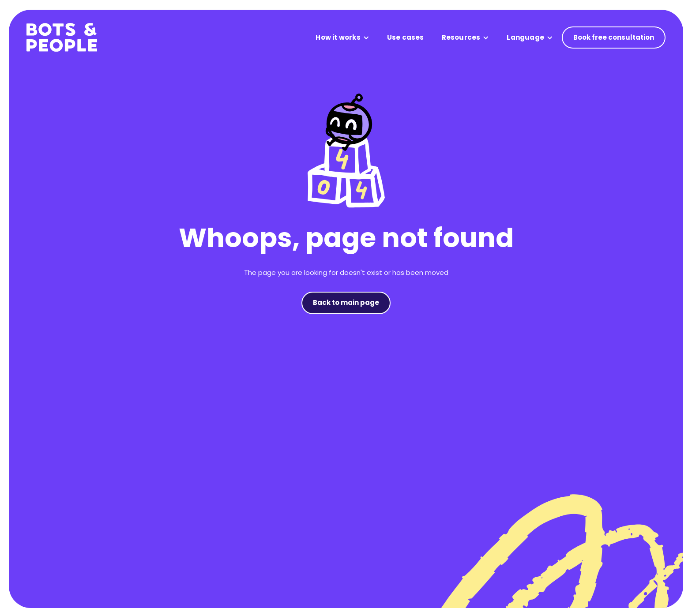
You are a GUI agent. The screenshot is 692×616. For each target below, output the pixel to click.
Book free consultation (614, 37)
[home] (62, 38)
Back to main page (346, 302)
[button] (342, 38)
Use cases (406, 37)
